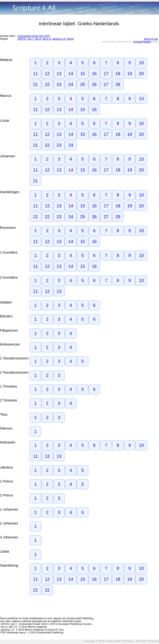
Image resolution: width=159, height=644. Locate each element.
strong (70, 39)
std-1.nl (47, 39)
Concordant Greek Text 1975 (34, 36)
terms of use (151, 39)
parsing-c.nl (59, 39)
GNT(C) (22, 39)
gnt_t (31, 39)
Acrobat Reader (142, 42)
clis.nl (38, 39)
